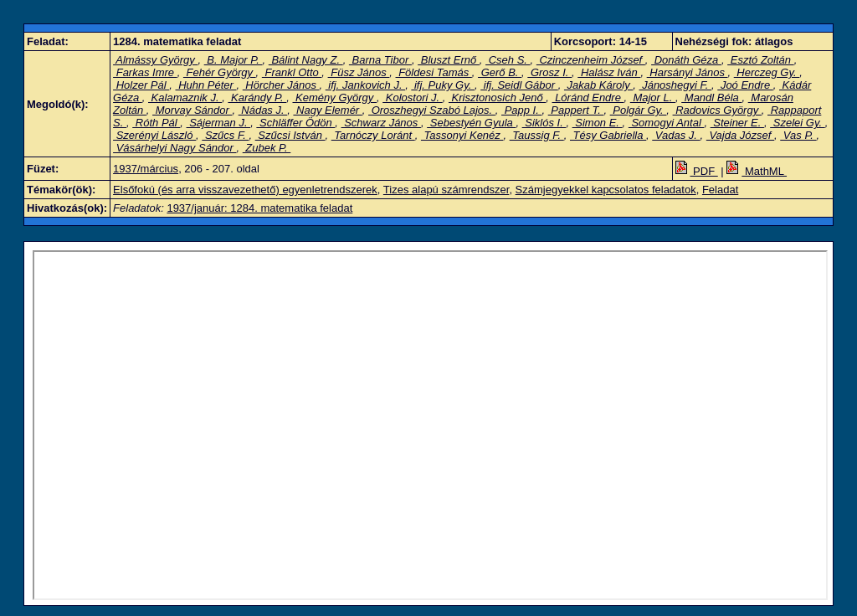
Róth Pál (156, 123)
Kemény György (335, 98)
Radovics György (717, 110)
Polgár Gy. (639, 110)
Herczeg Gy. (767, 72)
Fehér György (220, 72)
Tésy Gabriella (608, 135)
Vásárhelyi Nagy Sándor (174, 148)
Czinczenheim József (591, 60)
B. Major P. (233, 60)
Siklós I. (544, 123)
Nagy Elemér (327, 110)
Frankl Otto (292, 72)
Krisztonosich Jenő (497, 98)
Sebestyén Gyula (471, 123)
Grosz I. (549, 72)
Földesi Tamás (434, 72)
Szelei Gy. (798, 123)
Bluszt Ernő (449, 60)
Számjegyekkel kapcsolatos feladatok (606, 190)
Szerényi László (154, 135)
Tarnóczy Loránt (373, 135)
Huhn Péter (206, 85)
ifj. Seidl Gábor (519, 85)
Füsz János (359, 72)
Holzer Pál (141, 85)
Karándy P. (257, 98)
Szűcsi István (290, 135)
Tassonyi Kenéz (462, 135)
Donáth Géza (686, 60)
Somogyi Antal (667, 123)
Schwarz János (381, 123)
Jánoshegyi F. (675, 85)
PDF (697, 171)
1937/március (146, 169)
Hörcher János (281, 85)
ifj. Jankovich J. (365, 85)
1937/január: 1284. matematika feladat (259, 208)
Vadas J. (676, 135)
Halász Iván (609, 72)
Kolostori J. (413, 98)
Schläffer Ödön (295, 123)
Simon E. (598, 123)
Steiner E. (737, 123)
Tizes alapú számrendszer (446, 190)
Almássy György (155, 60)
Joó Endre (745, 85)
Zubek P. (267, 148)
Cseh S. (508, 60)
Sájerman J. (219, 123)
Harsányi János (688, 72)
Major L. (653, 98)
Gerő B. (500, 72)
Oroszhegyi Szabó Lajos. (432, 110)
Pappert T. (576, 110)
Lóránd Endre (588, 98)
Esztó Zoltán (760, 60)
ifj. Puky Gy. (443, 85)
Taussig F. (537, 135)
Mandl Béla (711, 98)
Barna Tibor (380, 60)
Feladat (720, 190)
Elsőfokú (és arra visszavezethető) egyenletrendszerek (245, 190)
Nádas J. (263, 110)
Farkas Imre (145, 72)
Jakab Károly (598, 85)
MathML (757, 171)
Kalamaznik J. (185, 98)
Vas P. (798, 135)
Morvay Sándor (192, 110)
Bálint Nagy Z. (306, 60)
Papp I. (521, 110)
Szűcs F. (225, 135)
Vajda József (740, 135)
